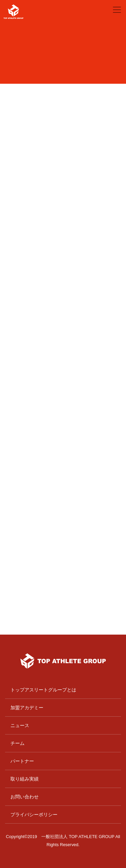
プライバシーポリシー (34, 815)
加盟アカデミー (27, 708)
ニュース (20, 725)
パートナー (22, 761)
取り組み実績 (25, 779)
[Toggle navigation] (117, 10)
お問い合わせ (25, 797)
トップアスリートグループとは (43, 690)
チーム (17, 743)
